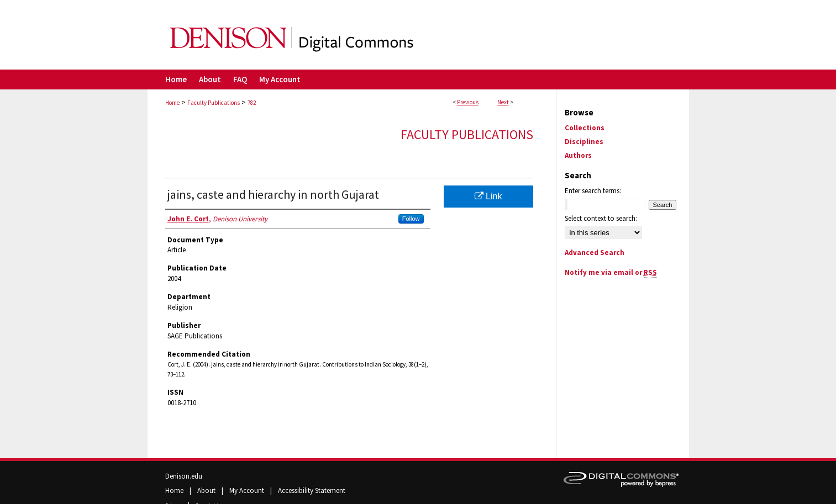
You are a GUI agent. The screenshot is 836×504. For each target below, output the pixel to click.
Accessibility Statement (312, 490)
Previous (468, 102)
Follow (411, 219)
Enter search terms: (593, 191)
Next (503, 102)
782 (252, 103)
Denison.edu (184, 476)
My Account (248, 490)
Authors (578, 155)
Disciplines (584, 142)
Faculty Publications (214, 103)
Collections (585, 128)
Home (172, 103)
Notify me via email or (611, 272)
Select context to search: (601, 218)
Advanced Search (595, 253)
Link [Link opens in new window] (488, 196)
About (207, 490)
